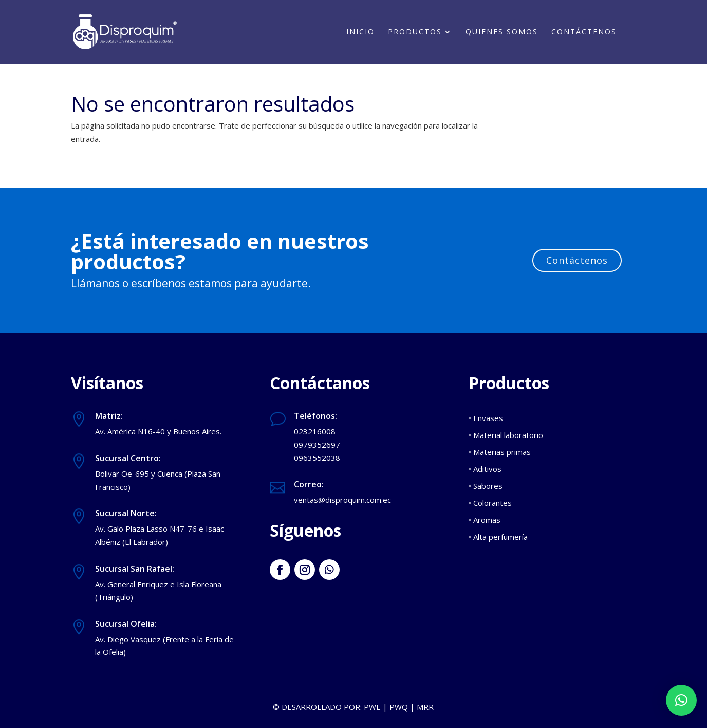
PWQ (399, 707)
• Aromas (485, 520)
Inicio (360, 32)
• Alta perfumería (498, 537)
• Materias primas (500, 452)
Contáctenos (584, 32)
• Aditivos (485, 469)
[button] (681, 700)
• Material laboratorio (506, 435)
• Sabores (486, 486)
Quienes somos (502, 32)
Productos (415, 32)
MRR (425, 707)
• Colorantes (490, 503)
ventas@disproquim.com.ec (342, 500)
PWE (372, 707)
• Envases (486, 418)
